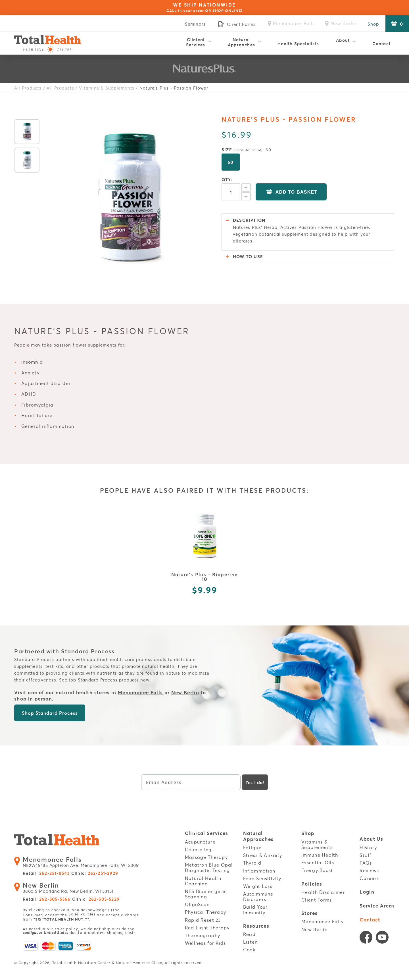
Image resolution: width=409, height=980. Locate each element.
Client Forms (317, 896)
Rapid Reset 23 (203, 917)
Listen (251, 938)
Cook (249, 946)
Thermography (203, 932)
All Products (28, 88)
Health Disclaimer (323, 888)
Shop (373, 24)
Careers (369, 875)
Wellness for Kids (205, 940)
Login (367, 889)
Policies (312, 881)
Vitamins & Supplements (107, 88)
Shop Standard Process (50, 710)
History (368, 844)
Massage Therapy (206, 854)
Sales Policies (82, 912)
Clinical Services (196, 42)
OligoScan (197, 901)
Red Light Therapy (207, 924)
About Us (371, 836)
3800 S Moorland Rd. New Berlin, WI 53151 (67, 885)
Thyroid (252, 860)
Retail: (46, 871)
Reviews (369, 867)
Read (249, 931)
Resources (256, 923)
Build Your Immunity (255, 907)
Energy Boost (317, 867)
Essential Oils (318, 859)
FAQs (366, 859)
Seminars (192, 24)
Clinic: (94, 871)
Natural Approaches (241, 42)
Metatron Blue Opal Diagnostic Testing (209, 864)
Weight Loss (258, 883)
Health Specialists (298, 43)
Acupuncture (200, 838)
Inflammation (259, 867)
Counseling (198, 846)
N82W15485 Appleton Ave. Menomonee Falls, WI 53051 (80, 860)
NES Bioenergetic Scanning (206, 891)
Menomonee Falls (140, 690)
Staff (365, 852)
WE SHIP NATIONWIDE (204, 7)
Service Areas (377, 902)
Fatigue (252, 844)
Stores (309, 910)
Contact (381, 43)
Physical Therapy (205, 909)
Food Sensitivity (262, 875)
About (343, 42)
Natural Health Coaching (203, 878)
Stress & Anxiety (263, 852)
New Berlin (185, 690)
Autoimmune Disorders (258, 893)
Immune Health (320, 851)
